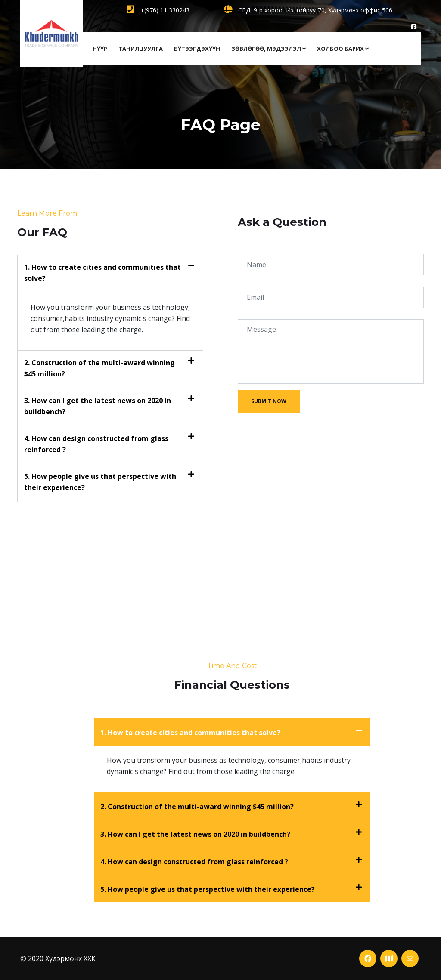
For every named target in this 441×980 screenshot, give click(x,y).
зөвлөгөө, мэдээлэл (269, 49)
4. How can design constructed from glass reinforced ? (194, 862)
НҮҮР (100, 49)
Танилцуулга (141, 49)
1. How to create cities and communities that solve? (190, 733)
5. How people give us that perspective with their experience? (208, 889)
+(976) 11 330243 (158, 10)
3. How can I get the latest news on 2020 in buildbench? (195, 834)
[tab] (110, 274)
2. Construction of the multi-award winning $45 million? (197, 807)
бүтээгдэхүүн (197, 49)
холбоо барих (343, 49)
